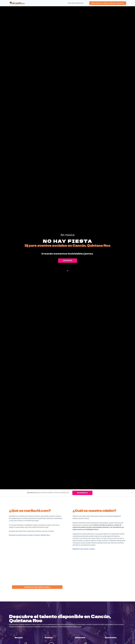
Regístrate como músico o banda (84, 549)
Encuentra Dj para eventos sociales (108, 3)
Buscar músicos (82, 493)
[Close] (132, 493)
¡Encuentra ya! (68, 261)
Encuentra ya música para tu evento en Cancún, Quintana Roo (30, 535)
